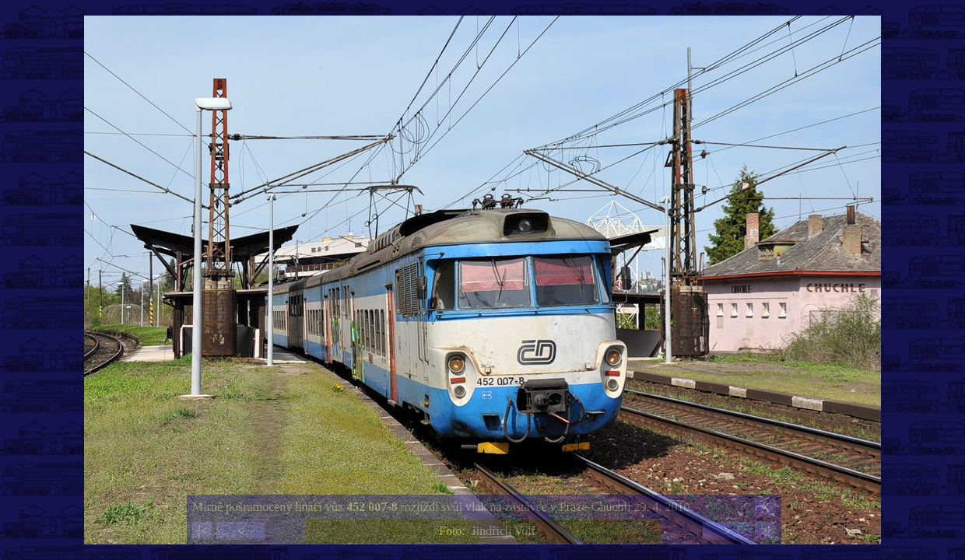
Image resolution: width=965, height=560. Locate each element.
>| (765, 531)
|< (202, 531)
